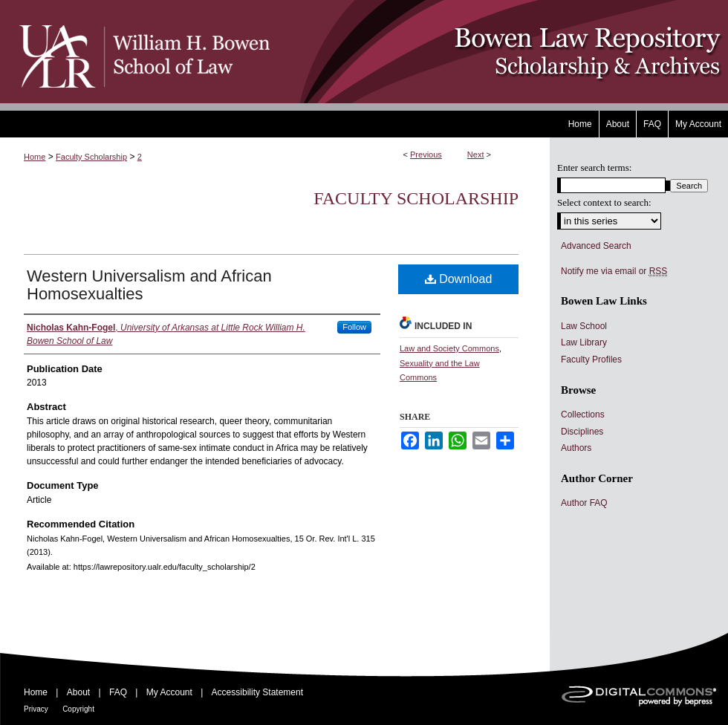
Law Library (584, 342)
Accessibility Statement (257, 692)
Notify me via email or (614, 271)
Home (35, 157)
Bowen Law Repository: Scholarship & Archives (500, 52)
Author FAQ (584, 503)
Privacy (36, 709)
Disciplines (582, 432)
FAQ (118, 692)
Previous (426, 155)
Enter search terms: (594, 168)
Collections (583, 414)
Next (476, 155)
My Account (169, 692)
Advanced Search (596, 246)
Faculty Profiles (591, 360)
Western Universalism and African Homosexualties (149, 285)
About (78, 692)
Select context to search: (604, 202)
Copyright (78, 709)
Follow (354, 327)
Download (459, 279)
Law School (584, 326)
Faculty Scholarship (91, 157)
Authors (576, 448)
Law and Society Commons (449, 348)
